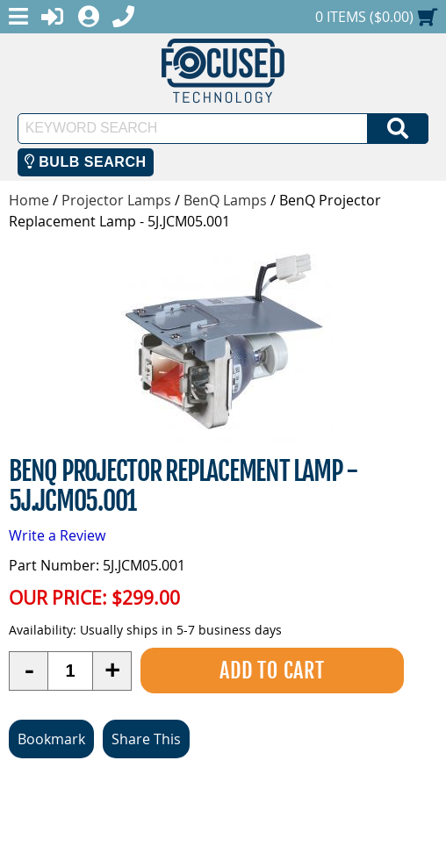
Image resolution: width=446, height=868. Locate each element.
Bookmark (51, 739)
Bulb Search (86, 162)
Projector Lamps (116, 200)
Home (29, 200)
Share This (146, 739)
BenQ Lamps (225, 200)
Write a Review (57, 535)
